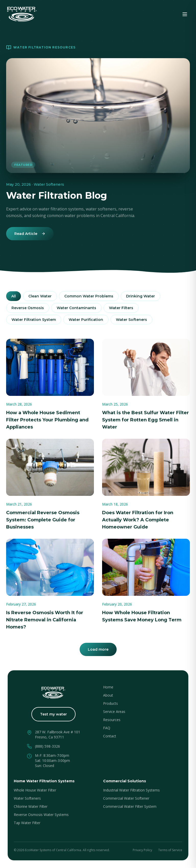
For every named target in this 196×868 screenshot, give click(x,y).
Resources (112, 720)
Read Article (30, 234)
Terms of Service (170, 850)
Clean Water (40, 296)
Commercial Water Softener (126, 798)
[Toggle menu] (185, 14)
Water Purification (86, 320)
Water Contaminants (76, 308)
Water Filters (121, 308)
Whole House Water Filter (35, 790)
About (108, 695)
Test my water (53, 714)
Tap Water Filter (27, 823)
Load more (98, 649)
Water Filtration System (34, 320)
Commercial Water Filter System (130, 806)
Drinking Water (140, 296)
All (14, 296)
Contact (110, 736)
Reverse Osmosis (28, 308)
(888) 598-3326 (47, 746)
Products (111, 703)
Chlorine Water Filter (31, 806)
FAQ (107, 728)
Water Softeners (131, 320)
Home (108, 687)
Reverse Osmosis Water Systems (41, 815)
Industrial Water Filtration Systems (131, 790)
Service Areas (114, 712)
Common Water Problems (89, 296)
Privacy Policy (142, 850)
